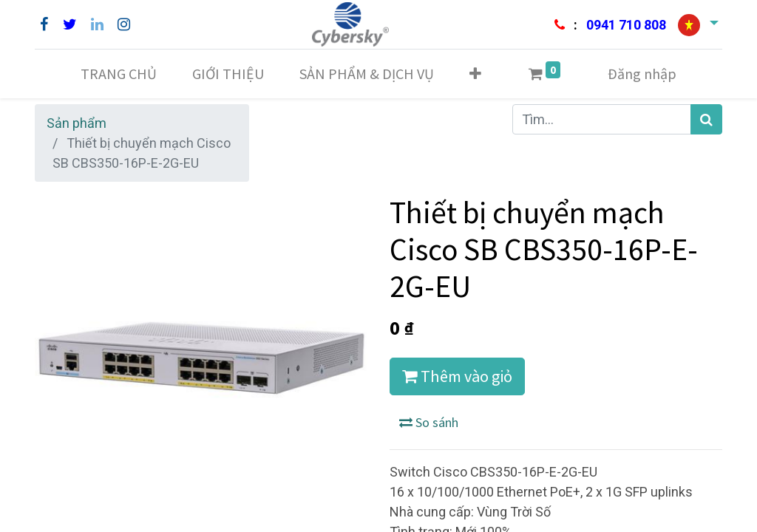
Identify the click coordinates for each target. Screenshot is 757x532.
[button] (475, 74)
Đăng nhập (642, 74)
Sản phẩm (77, 123)
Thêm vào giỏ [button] (457, 376)
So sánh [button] (429, 422)
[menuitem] (119, 74)
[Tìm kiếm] (706, 119)
